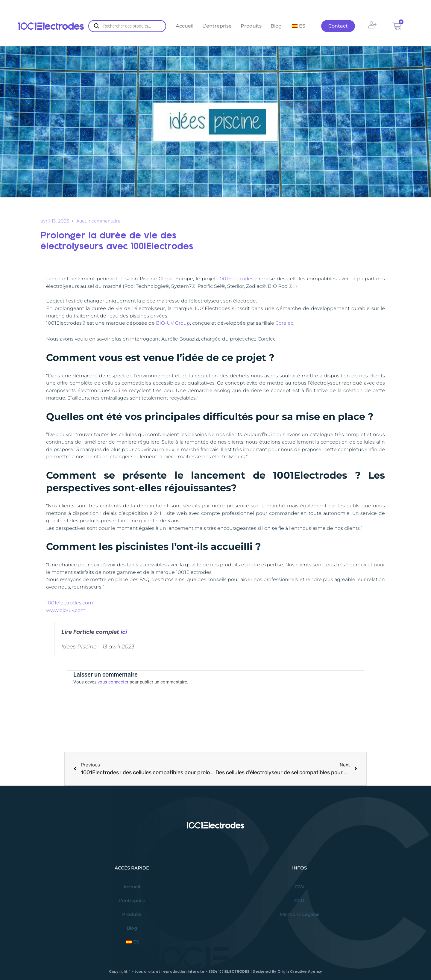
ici (124, 632)
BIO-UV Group (173, 323)
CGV (299, 887)
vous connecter (113, 682)
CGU (299, 900)
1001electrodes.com (70, 603)
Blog (276, 26)
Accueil (185, 26)
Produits (251, 26)
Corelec (284, 323)
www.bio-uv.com (66, 610)
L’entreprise (217, 26)
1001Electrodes (236, 279)
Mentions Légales (299, 914)
